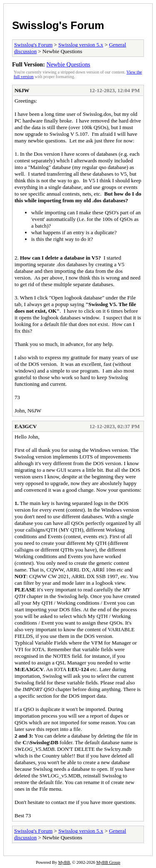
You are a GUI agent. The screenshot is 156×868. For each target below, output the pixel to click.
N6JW (22, 90)
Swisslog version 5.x (81, 45)
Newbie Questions (68, 64)
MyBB (64, 862)
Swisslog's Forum (58, 25)
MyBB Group (108, 862)
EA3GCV (26, 426)
